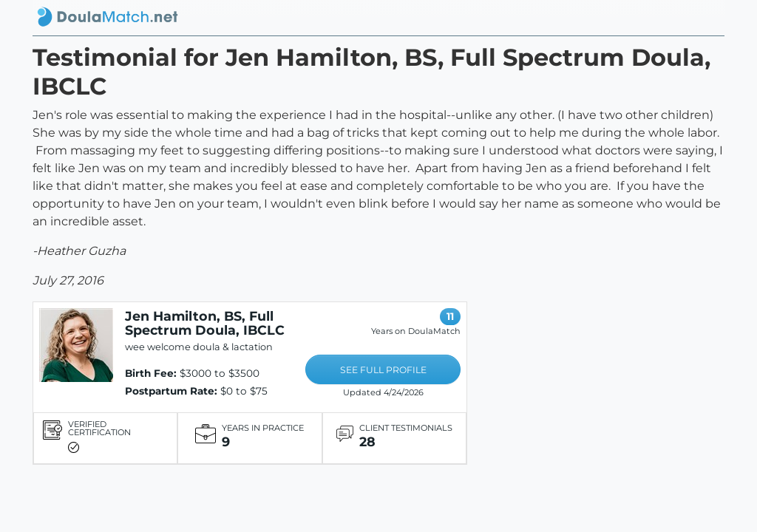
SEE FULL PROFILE (383, 370)
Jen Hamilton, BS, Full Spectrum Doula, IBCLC (205, 323)
